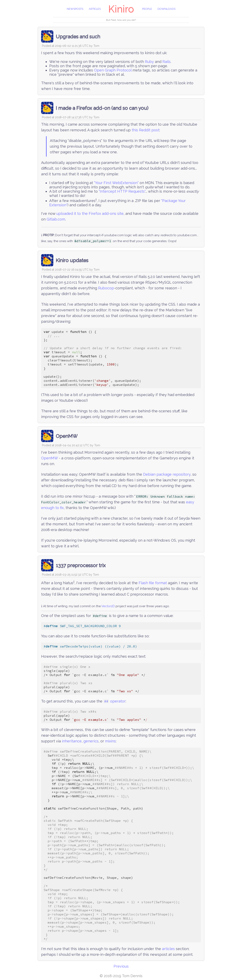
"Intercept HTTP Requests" (122, 191)
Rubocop (106, 288)
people (147, 9)
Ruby (149, 62)
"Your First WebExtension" (116, 183)
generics (91, 741)
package (164, 474)
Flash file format (153, 583)
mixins (110, 741)
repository (182, 474)
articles (95, 9)
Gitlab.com (56, 219)
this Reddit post (146, 130)
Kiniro (121, 9)
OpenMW (49, 458)
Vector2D (108, 606)
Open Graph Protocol (113, 70)
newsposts (75, 9)
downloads (166, 9)
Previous (121, 966)
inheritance (72, 741)
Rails (166, 62)
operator (114, 701)
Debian (149, 474)
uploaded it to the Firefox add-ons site (90, 213)
